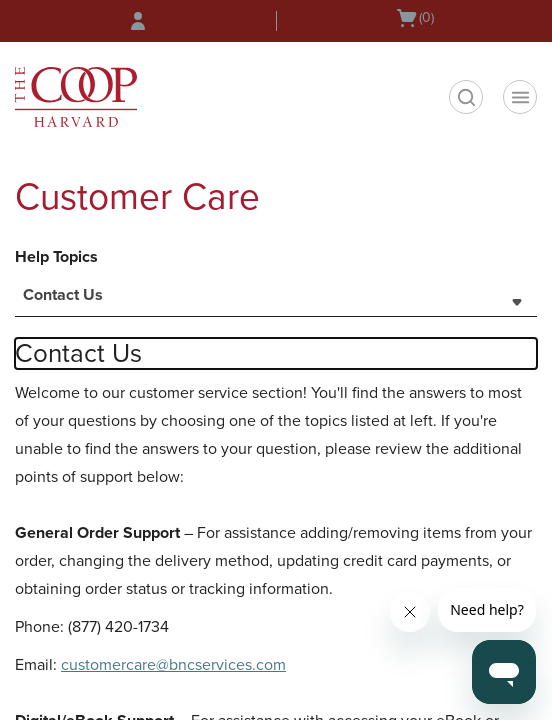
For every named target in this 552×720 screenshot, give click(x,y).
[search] (466, 97)
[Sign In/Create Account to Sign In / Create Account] (138, 21)
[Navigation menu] (520, 97)
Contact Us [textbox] (63, 295)
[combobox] (276, 301)
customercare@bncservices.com (173, 665)
